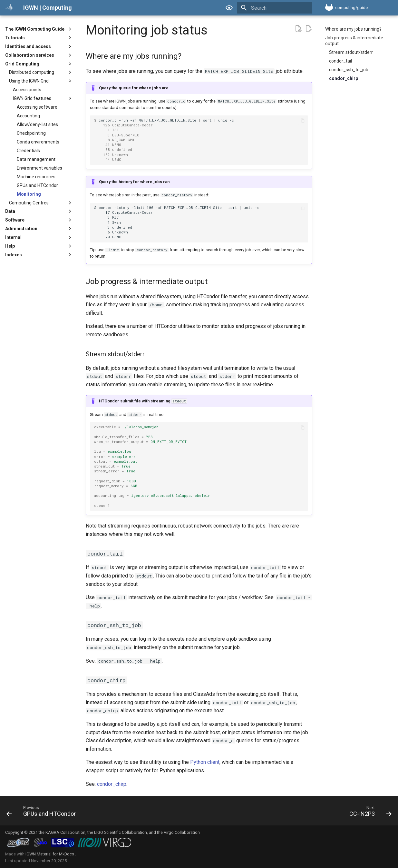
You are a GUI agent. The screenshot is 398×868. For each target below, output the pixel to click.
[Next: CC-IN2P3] (369, 813)
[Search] (275, 8)
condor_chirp (112, 784)
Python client (205, 762)
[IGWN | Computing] (9, 8)
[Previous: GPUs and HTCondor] (43, 813)
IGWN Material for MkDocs (50, 854)
